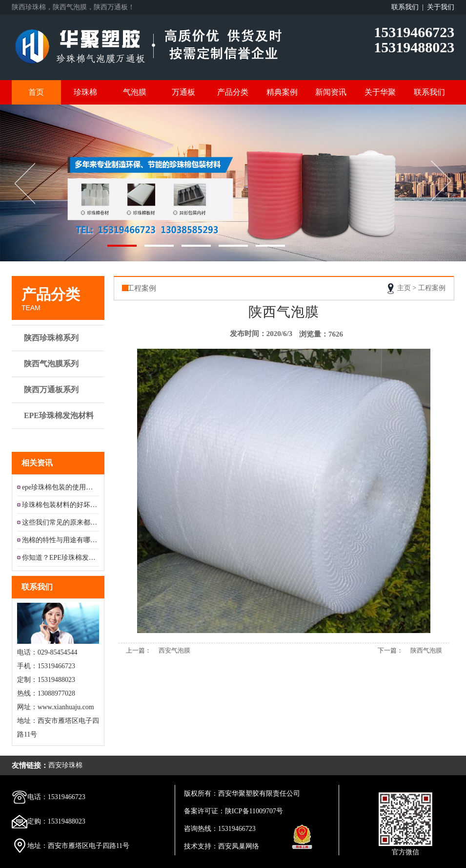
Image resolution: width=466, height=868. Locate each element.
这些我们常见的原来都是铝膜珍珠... (61, 522)
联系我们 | (409, 7)
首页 (36, 92)
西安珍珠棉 (65, 765)
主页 (404, 288)
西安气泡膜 (174, 650)
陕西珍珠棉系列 (60, 338)
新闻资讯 (331, 92)
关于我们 (441, 7)
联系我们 (429, 92)
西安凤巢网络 (239, 846)
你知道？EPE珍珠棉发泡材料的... (61, 558)
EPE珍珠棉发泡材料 (60, 420)
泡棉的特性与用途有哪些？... (61, 540)
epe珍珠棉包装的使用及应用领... (61, 487)
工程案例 (432, 288)
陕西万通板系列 (60, 390)
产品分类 (233, 92)
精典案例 (282, 92)
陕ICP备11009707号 (254, 811)
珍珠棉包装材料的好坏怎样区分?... (61, 505)
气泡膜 (135, 92)
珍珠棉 (85, 92)
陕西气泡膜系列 (60, 364)
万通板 (183, 92)
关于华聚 (380, 92)
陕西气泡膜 (426, 650)
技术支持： (201, 846)
